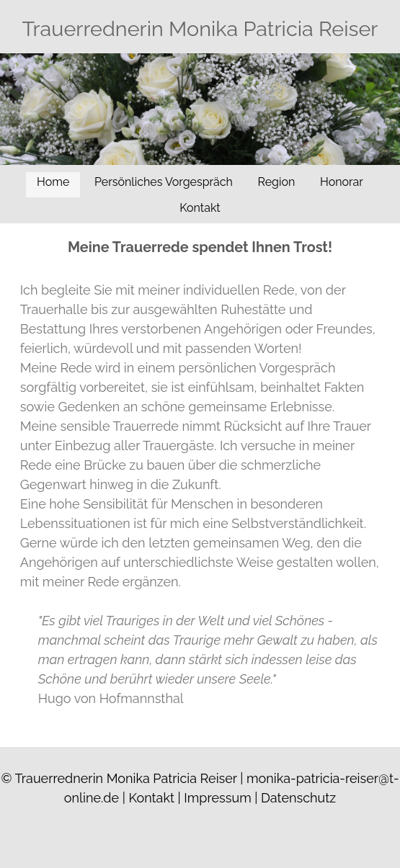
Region (277, 182)
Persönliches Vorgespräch (164, 182)
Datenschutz (298, 798)
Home (53, 182)
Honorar (342, 182)
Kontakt (200, 208)
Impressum (217, 798)
